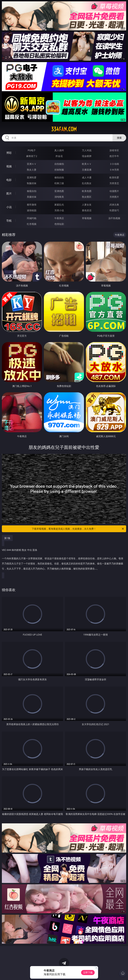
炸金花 (59, 156)
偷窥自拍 (32, 191)
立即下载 (88, 972)
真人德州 (59, 150)
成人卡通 (87, 177)
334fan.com (64, 129)
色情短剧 (59, 224)
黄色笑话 (87, 210)
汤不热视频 (114, 218)
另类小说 (59, 210)
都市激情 (32, 205)
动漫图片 (114, 191)
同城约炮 (32, 218)
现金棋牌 (87, 156)
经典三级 (59, 183)
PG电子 (32, 150)
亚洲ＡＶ (32, 164)
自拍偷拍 (59, 164)
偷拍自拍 (59, 177)
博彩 (9, 153)
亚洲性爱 (32, 177)
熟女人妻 (32, 170)
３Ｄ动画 (114, 164)
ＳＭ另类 (114, 170)
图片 (9, 193)
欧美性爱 (114, 177)
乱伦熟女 (87, 183)
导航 (9, 221)
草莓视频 (87, 218)
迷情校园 (32, 210)
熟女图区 (87, 197)
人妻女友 (87, 205)
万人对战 (87, 150)
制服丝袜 (32, 183)
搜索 (119, 138)
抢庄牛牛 (114, 156)
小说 (9, 207)
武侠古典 (114, 205)
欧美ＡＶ (87, 164)
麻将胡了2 (32, 156)
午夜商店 (59, 218)
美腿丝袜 (32, 197)
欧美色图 (87, 191)
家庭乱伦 (59, 205)
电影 (9, 180)
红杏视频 (32, 224)
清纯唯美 (59, 197)
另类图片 (114, 197)
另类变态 (114, 183)
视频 (9, 166)
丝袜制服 (59, 170)
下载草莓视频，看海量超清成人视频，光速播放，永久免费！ (78, 529)
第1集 (7, 538)
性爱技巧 (114, 210)
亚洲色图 (59, 191)
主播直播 (87, 170)
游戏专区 (114, 150)
